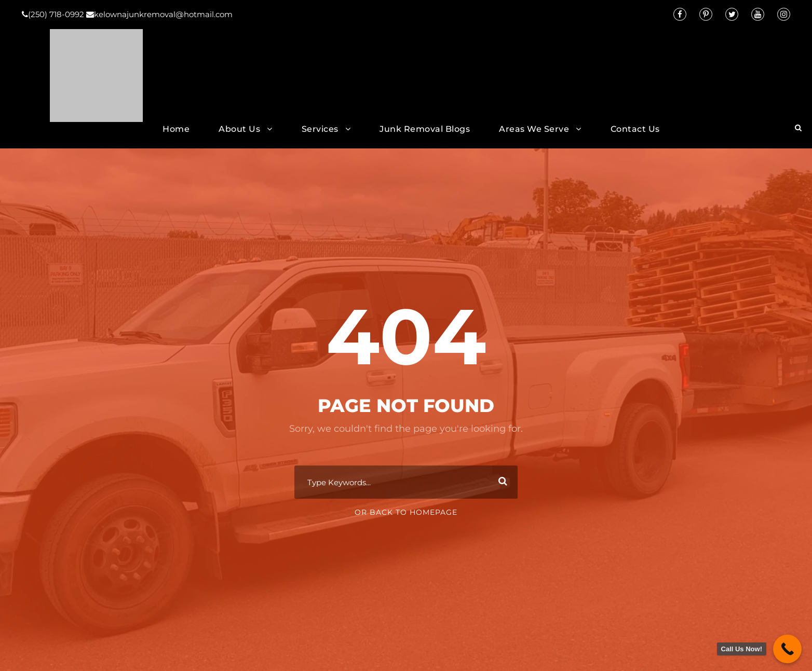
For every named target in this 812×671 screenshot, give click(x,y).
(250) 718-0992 (54, 14)
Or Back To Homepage (406, 512)
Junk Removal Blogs (425, 129)
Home (176, 129)
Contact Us (635, 129)
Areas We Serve (534, 129)
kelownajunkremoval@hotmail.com (159, 14)
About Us (239, 129)
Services (320, 129)
